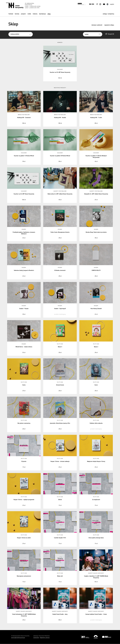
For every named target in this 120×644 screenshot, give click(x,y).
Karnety (17, 14)
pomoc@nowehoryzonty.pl (18, 638)
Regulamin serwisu (45, 638)
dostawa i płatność (97, 25)
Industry (35, 14)
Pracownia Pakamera (44, 636)
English (112, 4)
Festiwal (11, 14)
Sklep (49, 14)
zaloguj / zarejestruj (108, 14)
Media (29, 14)
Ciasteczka (36, 638)
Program (23, 14)
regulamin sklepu (109, 25)
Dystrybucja (42, 14)
